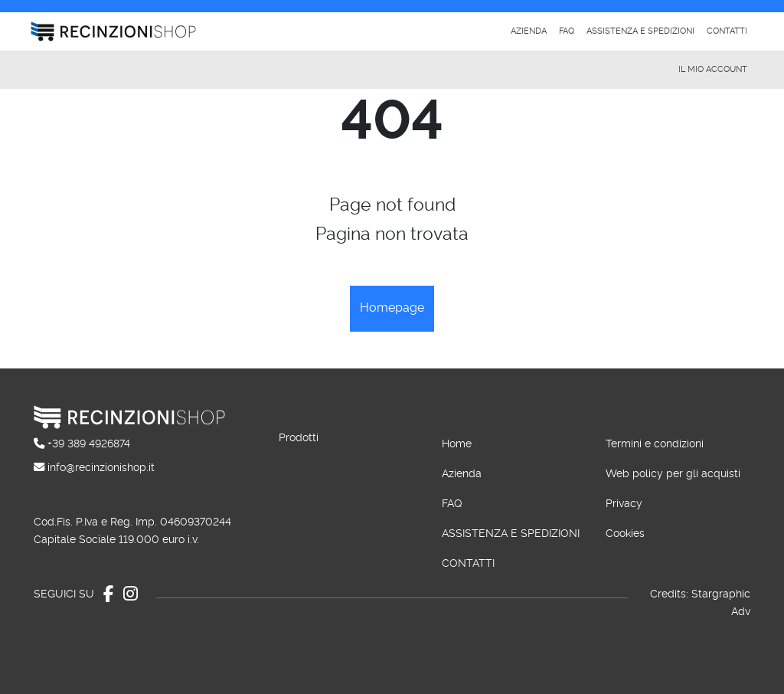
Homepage (392, 308)
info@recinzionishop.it (101, 468)
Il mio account (713, 69)
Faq (567, 31)
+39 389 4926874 (89, 444)
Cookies (625, 534)
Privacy (624, 504)
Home (457, 444)
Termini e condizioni (655, 444)
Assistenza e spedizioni (640, 31)
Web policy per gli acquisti (673, 474)
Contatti (727, 31)
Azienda (529, 31)
